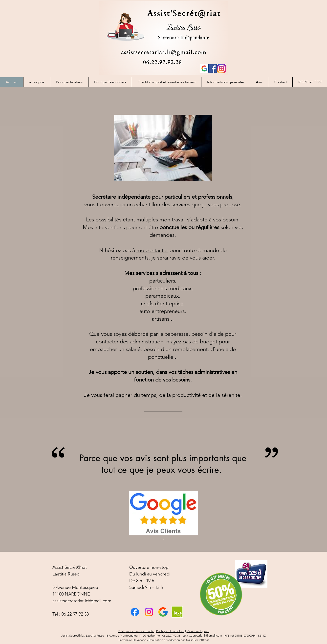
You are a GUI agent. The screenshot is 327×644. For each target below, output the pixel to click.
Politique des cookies (170, 631)
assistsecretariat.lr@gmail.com (82, 601)
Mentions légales (198, 631)
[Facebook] (135, 612)
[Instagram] (149, 612)
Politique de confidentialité (136, 631)
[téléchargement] (163, 612)
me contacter (152, 250)
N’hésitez (110, 250)
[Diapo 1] (164, 539)
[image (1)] (177, 612)
